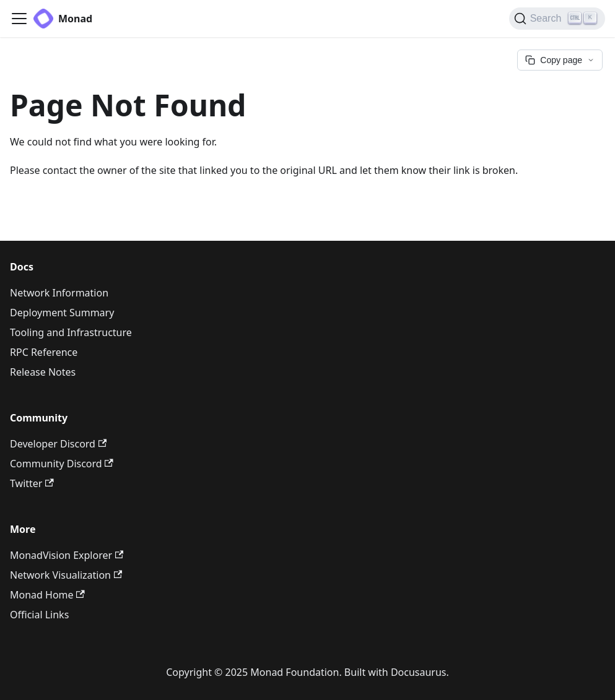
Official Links (39, 615)
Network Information (59, 293)
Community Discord (62, 464)
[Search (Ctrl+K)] (557, 19)
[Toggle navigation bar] (19, 19)
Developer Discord (58, 444)
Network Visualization (66, 575)
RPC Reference (44, 352)
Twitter (32, 483)
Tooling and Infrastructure (71, 332)
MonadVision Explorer (67, 555)
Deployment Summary (62, 313)
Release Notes (43, 372)
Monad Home (47, 595)
